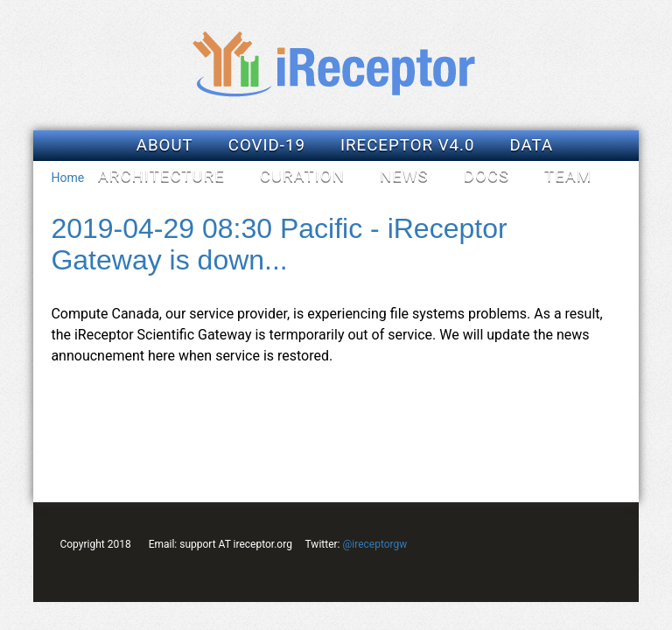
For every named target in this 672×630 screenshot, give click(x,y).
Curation (302, 176)
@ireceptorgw (374, 544)
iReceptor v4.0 (408, 145)
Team (568, 176)
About (165, 145)
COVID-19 (267, 145)
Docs (486, 176)
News (404, 176)
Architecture (161, 176)
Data (532, 145)
